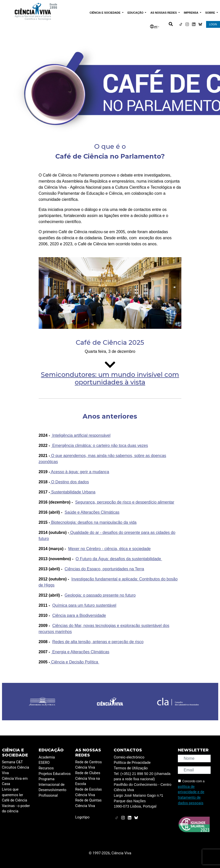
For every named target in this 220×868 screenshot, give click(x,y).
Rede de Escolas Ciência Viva (89, 792)
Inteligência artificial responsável (81, 435)
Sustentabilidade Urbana (73, 492)
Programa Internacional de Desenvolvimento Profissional (53, 787)
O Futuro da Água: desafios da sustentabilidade (119, 559)
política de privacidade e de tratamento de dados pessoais (191, 795)
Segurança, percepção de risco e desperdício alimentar (125, 502)
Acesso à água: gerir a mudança (80, 472)
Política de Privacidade (132, 763)
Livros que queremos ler (13, 792)
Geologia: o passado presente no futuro (100, 595)
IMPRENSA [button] (191, 13)
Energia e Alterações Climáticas (80, 652)
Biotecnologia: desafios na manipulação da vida (93, 522)
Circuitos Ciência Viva (16, 770)
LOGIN (213, 24)
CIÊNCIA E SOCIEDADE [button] (105, 13)
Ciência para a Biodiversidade (79, 615)
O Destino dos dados (69, 482)
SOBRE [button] (211, 13)
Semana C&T (13, 762)
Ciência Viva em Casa (15, 781)
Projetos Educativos (55, 774)
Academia (47, 757)
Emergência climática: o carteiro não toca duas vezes (99, 446)
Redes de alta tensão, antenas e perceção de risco (98, 642)
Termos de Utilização (131, 768)
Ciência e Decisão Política (75, 662)
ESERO (44, 763)
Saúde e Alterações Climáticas (92, 512)
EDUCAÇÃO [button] (136, 13)
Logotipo (82, 817)
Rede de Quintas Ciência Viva (88, 803)
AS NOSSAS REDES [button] (164, 13)
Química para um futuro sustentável (84, 605)
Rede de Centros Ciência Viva (89, 765)
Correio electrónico (129, 757)
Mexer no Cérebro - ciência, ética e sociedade (109, 549)
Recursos (46, 768)
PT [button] (154, 26)
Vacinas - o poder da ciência (16, 809)
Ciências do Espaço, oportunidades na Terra (104, 569)
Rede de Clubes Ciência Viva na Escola (88, 778)
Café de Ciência (15, 800)
